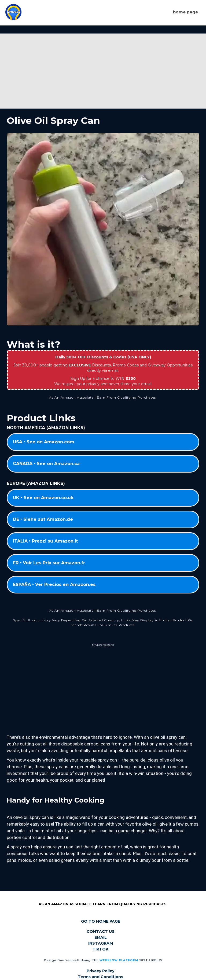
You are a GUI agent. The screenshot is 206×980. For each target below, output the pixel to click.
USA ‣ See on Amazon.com (44, 442)
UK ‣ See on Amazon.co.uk (43, 498)
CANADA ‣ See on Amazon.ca (46, 464)
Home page (185, 12)
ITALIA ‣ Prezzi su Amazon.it (45, 541)
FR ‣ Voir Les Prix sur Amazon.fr (49, 563)
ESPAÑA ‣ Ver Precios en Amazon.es (54, 584)
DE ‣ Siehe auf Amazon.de (43, 519)
